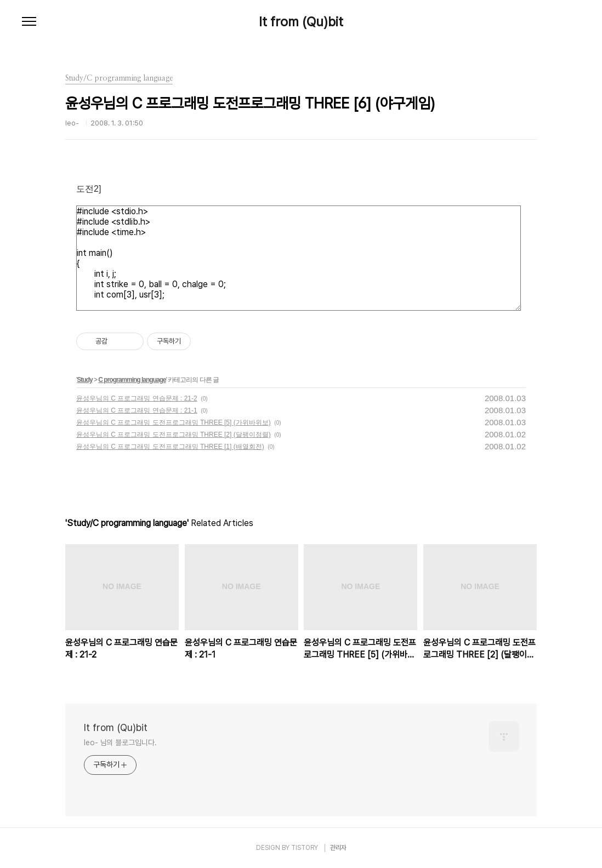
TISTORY (305, 848)
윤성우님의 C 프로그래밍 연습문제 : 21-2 (137, 398)
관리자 (338, 848)
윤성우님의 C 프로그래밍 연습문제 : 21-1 (137, 410)
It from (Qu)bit (301, 22)
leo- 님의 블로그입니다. (120, 743)
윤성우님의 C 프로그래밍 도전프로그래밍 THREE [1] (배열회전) (170, 447)
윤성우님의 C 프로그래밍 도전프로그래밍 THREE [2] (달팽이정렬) (174, 435)
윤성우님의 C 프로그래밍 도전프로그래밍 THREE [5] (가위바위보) (174, 422)
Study (84, 380)
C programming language (132, 380)
